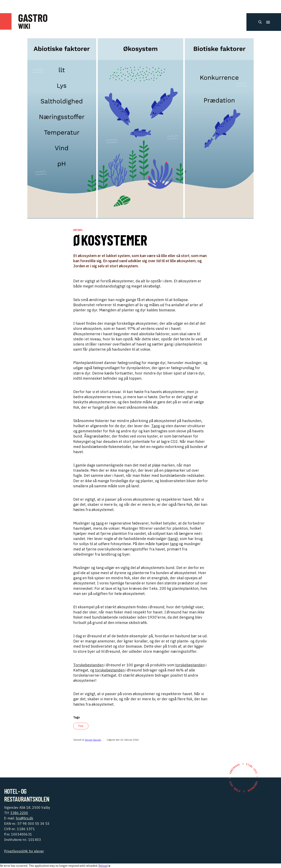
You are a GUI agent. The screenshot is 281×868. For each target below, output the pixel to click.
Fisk (81, 726)
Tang (156, 426)
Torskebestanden (88, 665)
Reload (103, 866)
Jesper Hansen (93, 740)
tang (100, 523)
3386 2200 (19, 813)
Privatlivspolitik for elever (24, 851)
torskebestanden (190, 665)
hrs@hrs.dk (24, 818)
